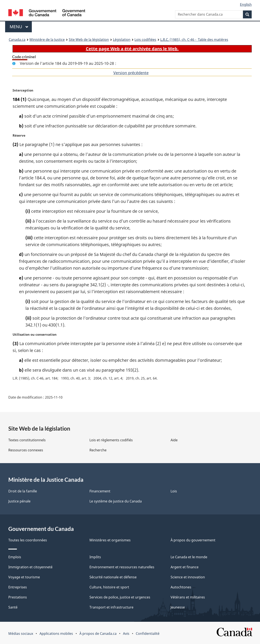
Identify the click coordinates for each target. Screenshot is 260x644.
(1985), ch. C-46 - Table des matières (194, 40)
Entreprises (18, 587)
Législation (122, 40)
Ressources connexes (26, 450)
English (246, 4)
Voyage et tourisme (24, 577)
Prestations (18, 597)
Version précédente (131, 73)
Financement (100, 491)
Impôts (95, 557)
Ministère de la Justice (47, 40)
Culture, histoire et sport (109, 587)
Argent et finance (185, 567)
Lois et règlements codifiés (111, 440)
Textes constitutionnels (27, 440)
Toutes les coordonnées (28, 540)
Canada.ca (17, 40)
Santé (13, 607)
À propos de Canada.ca (98, 634)
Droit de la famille (23, 491)
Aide (174, 440)
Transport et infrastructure (111, 607)
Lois (174, 491)
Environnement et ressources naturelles (122, 567)
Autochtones (181, 587)
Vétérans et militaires (188, 597)
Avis (126, 634)
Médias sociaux (21, 634)
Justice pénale (19, 501)
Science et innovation (188, 577)
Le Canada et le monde (189, 557)
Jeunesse (178, 607)
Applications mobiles (56, 634)
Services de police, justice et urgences (120, 597)
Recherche (98, 450)
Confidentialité (148, 634)
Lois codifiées (145, 40)
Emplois (15, 557)
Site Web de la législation (89, 40)
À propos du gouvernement (193, 540)
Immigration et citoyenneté (30, 567)
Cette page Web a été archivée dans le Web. (132, 49)
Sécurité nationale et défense (113, 577)
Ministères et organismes (110, 540)
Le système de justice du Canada (116, 501)
